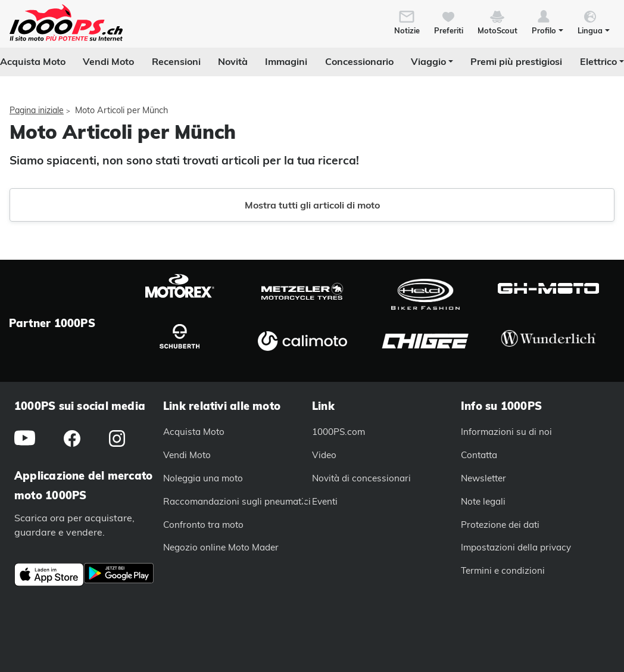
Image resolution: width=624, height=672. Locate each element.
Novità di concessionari (361, 478)
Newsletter (483, 478)
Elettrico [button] (598, 61)
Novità (233, 61)
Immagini (286, 61)
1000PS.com (338, 432)
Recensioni (176, 61)
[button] (547, 21)
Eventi (325, 501)
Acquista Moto (33, 61)
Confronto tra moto (203, 525)
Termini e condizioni (503, 570)
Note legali (483, 501)
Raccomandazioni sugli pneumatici (237, 501)
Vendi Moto (108, 61)
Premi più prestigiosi (516, 61)
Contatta (479, 455)
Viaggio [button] (428, 61)
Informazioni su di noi (506, 432)
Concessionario (359, 61)
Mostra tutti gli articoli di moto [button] (312, 205)
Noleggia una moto (203, 478)
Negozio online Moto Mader (221, 547)
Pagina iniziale (37, 110)
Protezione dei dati (500, 525)
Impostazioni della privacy (516, 547)
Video (324, 455)
